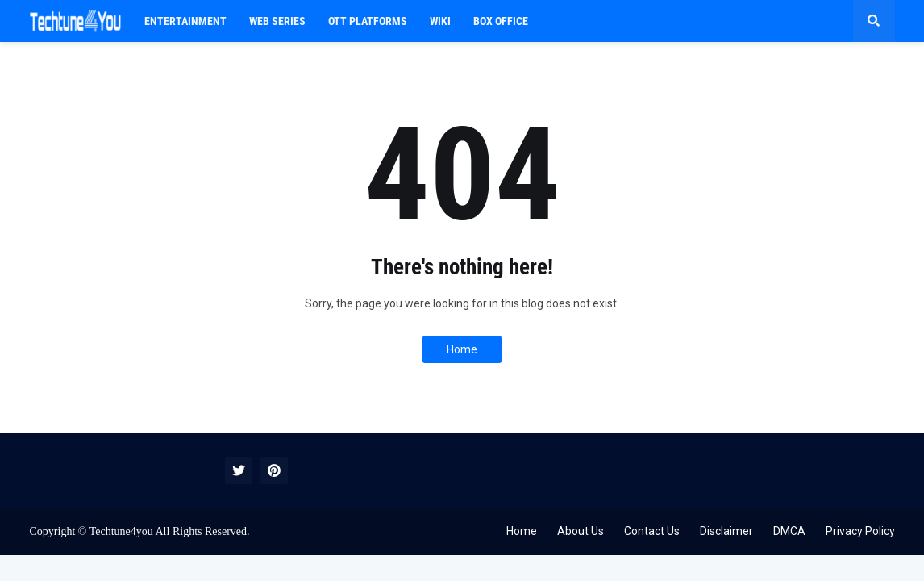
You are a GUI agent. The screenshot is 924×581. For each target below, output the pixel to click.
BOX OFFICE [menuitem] (501, 21)
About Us (581, 531)
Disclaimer (726, 531)
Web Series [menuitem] (277, 21)
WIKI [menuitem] (440, 21)
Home (462, 349)
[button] (874, 21)
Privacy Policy (860, 531)
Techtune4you (121, 531)
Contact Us (652, 531)
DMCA (789, 531)
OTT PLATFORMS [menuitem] (368, 21)
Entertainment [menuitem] (185, 21)
